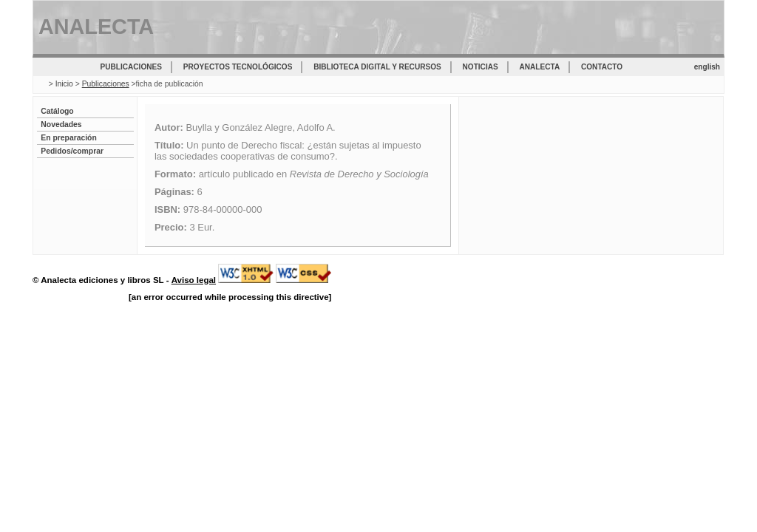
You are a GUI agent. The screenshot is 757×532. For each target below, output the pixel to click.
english (707, 67)
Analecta (540, 67)
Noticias (481, 67)
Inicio (64, 84)
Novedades (61, 125)
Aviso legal (194, 280)
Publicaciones (131, 67)
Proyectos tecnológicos (238, 67)
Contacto (602, 67)
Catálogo (57, 111)
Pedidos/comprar (72, 151)
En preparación (68, 138)
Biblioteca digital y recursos (377, 67)
